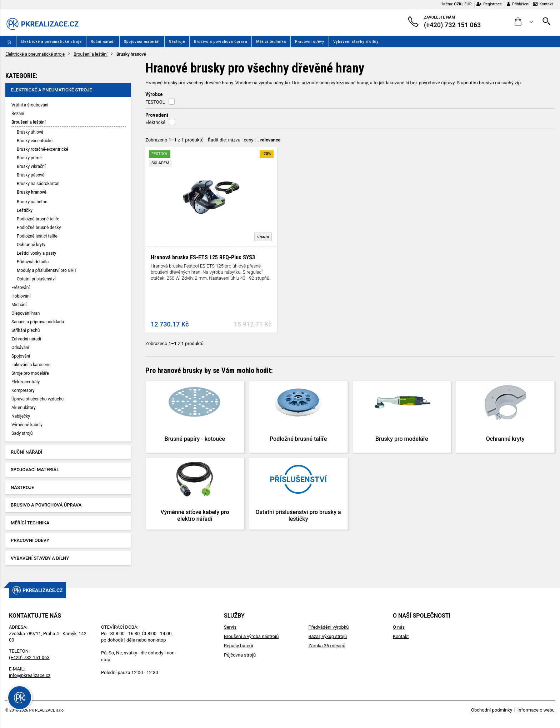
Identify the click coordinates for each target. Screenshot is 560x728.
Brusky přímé (29, 158)
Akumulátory (24, 408)
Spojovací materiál (142, 42)
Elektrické (155, 122)
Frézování (21, 288)
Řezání (18, 114)
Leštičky (25, 210)
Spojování (21, 356)
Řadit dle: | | (244, 140)
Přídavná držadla (33, 262)
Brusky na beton (32, 202)
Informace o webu (536, 710)
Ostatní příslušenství (36, 279)
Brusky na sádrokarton (38, 184)
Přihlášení (518, 4)
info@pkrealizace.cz (30, 675)
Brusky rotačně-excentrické (42, 149)
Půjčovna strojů (240, 655)
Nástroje (177, 42)
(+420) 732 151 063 (29, 657)
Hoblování (21, 296)
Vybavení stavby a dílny (356, 42)
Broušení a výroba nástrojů (251, 636)
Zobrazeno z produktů (174, 140)
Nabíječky (21, 416)
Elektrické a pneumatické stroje (51, 42)
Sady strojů (22, 433)
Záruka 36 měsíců (327, 646)
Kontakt (543, 4)
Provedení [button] (157, 115)
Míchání (19, 305)
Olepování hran (26, 313)
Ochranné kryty (31, 245)
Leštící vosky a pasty (36, 253)
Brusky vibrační (31, 166)
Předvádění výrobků (328, 627)
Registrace (489, 4)
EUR (468, 4)
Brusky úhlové (30, 132)
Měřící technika (271, 42)
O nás (399, 627)
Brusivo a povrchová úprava (221, 42)
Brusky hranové (32, 192)
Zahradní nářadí (26, 339)
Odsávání (20, 348)
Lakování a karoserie (31, 365)
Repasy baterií (239, 646)
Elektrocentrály (26, 382)
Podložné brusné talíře (38, 219)
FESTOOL (155, 102)
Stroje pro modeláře (30, 373)
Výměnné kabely (27, 425)
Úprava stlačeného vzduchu (37, 399)
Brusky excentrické (35, 141)
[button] (524, 22)
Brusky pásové (31, 175)
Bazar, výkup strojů (327, 636)
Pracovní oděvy (310, 42)
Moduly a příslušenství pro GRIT (47, 270)
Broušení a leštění (91, 54)
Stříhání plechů (26, 330)
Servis (230, 627)
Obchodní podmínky (492, 710)
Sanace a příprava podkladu (38, 322)
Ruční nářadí (103, 42)
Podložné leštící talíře (37, 236)
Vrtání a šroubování (30, 105)
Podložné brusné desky (39, 228)
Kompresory (23, 390)
